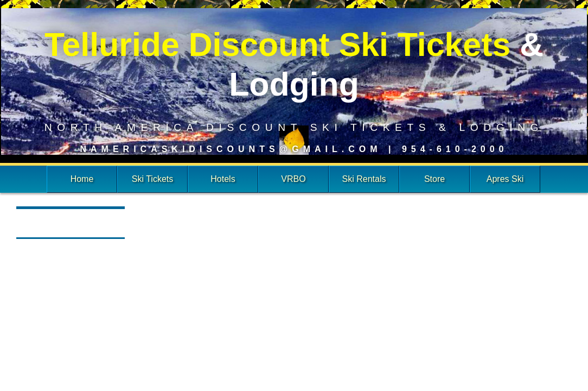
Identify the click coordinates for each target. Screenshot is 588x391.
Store (434, 179)
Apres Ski (505, 179)
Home (82, 179)
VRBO (293, 179)
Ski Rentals (364, 179)
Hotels (223, 179)
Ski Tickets (152, 179)
